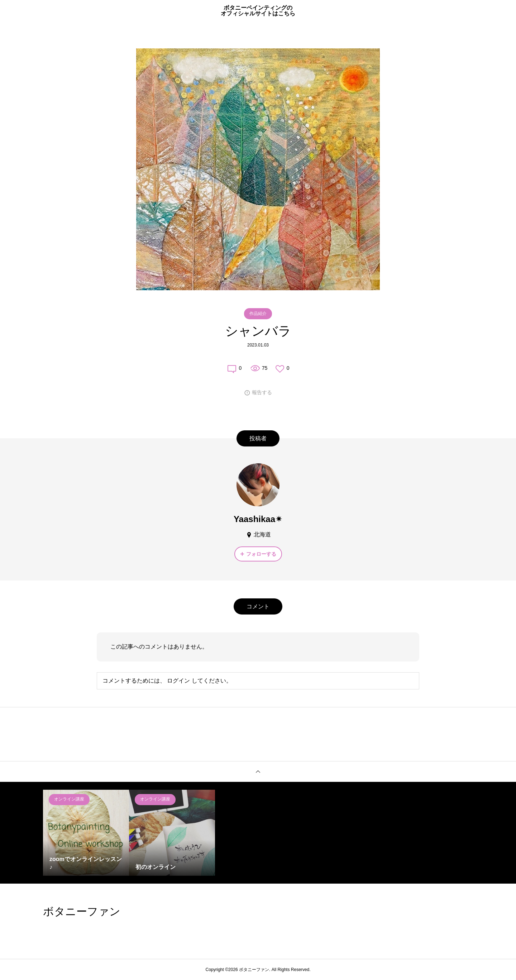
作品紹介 (258, 314)
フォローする (261, 554)
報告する (262, 392)
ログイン (178, 681)
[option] (86, 833)
